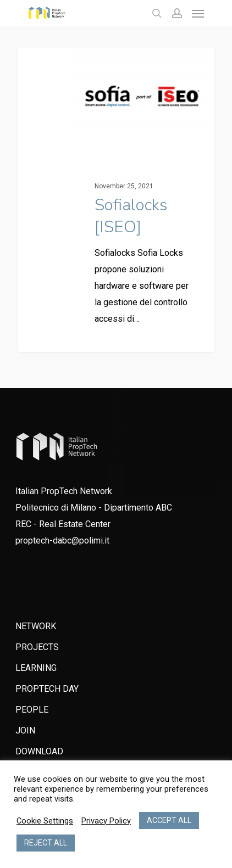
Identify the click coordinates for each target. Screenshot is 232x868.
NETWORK (36, 626)
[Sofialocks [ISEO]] (116, 200)
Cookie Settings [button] (45, 821)
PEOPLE (32, 710)
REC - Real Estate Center (63, 524)
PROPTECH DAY (47, 689)
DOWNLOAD (39, 751)
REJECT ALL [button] (46, 843)
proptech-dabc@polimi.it (62, 541)
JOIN (25, 730)
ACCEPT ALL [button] (169, 820)
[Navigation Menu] (198, 13)
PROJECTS (37, 647)
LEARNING (36, 668)
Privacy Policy (106, 821)
